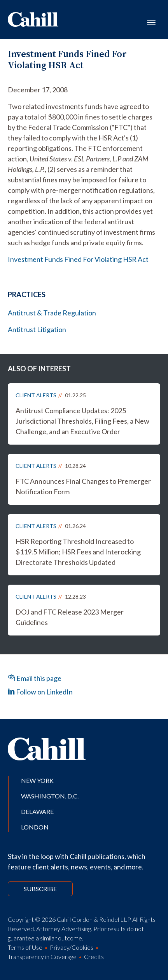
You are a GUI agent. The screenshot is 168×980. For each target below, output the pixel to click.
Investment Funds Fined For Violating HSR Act (78, 259)
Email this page (35, 678)
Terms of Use (25, 947)
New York (37, 780)
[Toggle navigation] (151, 22)
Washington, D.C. (50, 796)
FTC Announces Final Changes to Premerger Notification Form (83, 486)
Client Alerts (36, 395)
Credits (94, 957)
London (35, 827)
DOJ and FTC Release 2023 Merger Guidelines (70, 617)
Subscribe (40, 889)
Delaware (37, 811)
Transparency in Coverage (42, 957)
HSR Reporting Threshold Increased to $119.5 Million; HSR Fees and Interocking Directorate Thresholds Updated (78, 552)
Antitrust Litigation (37, 329)
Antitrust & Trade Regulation (52, 313)
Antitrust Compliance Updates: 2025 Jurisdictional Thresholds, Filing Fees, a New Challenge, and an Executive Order (82, 421)
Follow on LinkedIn (40, 692)
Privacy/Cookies (72, 947)
